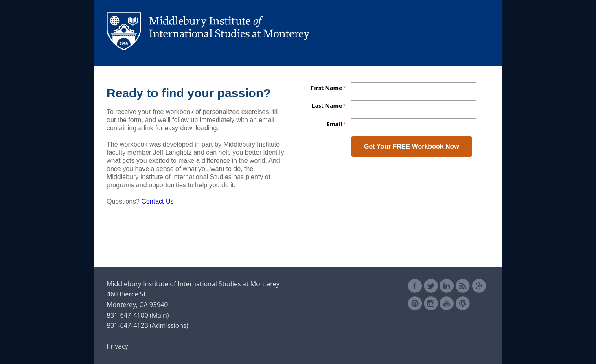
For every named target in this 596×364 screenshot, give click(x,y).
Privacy (117, 346)
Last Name (327, 105)
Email (334, 123)
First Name (327, 87)
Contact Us (157, 201)
